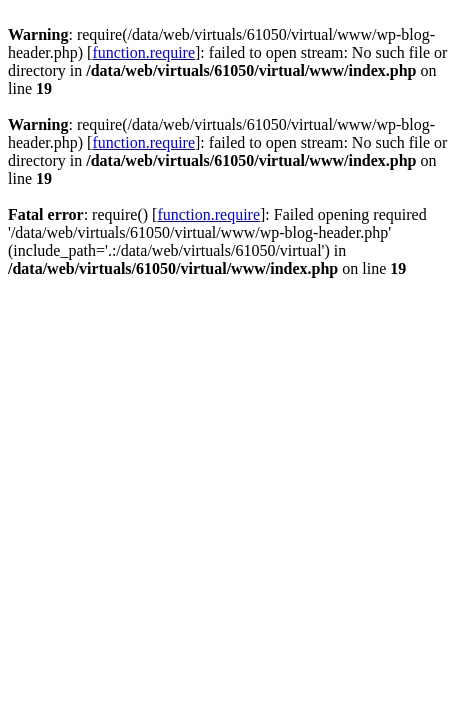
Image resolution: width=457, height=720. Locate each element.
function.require (143, 52)
